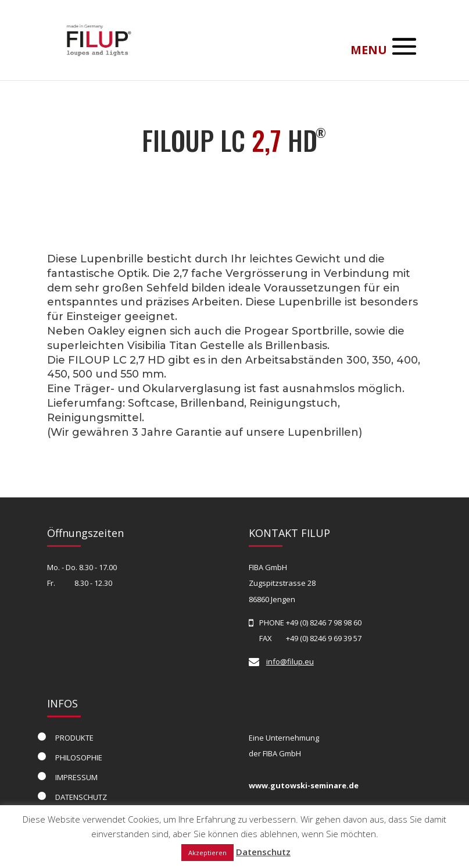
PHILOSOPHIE (79, 757)
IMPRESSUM (76, 777)
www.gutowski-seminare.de (304, 785)
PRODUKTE (74, 738)
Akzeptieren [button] (207, 853)
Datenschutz (263, 852)
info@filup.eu (290, 661)
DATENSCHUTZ (81, 797)
